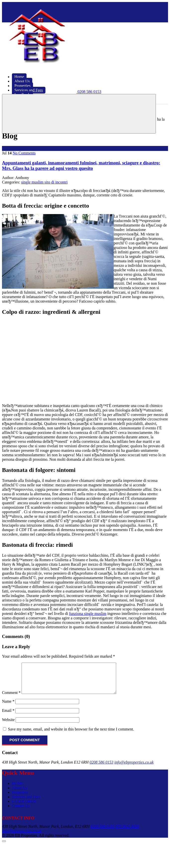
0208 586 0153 (102, 768)
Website (8, 726)
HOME (18, 789)
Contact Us (21, 812)
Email (8, 716)
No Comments (24, 153)
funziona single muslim (88, 614)
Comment (11, 699)
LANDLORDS (24, 807)
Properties (20, 798)
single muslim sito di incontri (44, 182)
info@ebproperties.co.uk (134, 768)
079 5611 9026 (127, 832)
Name (8, 707)
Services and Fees (26, 803)
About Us (20, 794)
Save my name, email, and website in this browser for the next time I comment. (71, 735)
